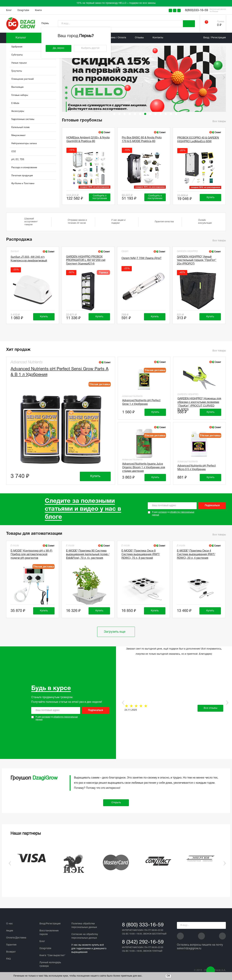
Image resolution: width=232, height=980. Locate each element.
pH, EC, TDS (18, 160)
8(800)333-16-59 (196, 10)
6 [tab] (140, 114)
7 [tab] (145, 114)
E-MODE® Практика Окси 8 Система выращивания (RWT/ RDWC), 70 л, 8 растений (141, 555)
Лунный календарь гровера (50, 964)
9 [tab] (155, 114)
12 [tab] (171, 114)
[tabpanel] (145, 79)
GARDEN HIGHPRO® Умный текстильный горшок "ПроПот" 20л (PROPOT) (197, 260)
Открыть (116, 803)
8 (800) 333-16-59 (143, 925)
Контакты (158, 38)
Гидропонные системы (23, 119)
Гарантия (11, 945)
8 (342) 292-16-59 (143, 942)
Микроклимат (18, 136)
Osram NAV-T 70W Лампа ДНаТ (141, 258)
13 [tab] (176, 114)
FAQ (8, 959)
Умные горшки (19, 63)
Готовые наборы (20, 95)
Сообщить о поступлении (100, 197)
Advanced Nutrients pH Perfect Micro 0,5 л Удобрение (197, 468)
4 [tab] (130, 114)
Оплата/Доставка (16, 938)
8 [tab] (150, 114)
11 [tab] (166, 114)
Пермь (45, 23)
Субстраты (17, 55)
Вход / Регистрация (215, 38)
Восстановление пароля (49, 933)
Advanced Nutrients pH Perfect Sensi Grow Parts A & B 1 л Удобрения (60, 372)
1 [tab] (114, 114)
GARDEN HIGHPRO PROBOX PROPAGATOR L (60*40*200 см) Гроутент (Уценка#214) (86, 260)
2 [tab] (119, 114)
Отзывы (139, 38)
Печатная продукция (22, 176)
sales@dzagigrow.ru (189, 949)
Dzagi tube (23, 10)
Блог (9, 10)
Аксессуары (18, 111)
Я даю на (173, 514)
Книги (38, 10)
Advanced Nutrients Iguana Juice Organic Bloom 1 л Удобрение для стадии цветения (144, 467)
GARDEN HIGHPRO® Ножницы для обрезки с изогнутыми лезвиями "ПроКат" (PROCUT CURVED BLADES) (199, 402)
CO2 (14, 152)
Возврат (11, 952)
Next (224, 77)
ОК (168, 976)
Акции (10, 931)
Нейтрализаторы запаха (24, 144)
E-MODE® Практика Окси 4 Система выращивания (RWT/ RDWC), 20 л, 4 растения (196, 555)
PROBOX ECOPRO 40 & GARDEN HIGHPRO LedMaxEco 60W (198, 140)
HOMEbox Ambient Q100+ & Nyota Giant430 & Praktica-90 (88, 140)
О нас (10, 924)
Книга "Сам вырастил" (52, 956)
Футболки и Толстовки (23, 184)
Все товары (219, 122)
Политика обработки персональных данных (84, 926)
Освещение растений (22, 79)
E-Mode (15, 103)
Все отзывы (210, 708)
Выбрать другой (90, 48)
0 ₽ (219, 25)
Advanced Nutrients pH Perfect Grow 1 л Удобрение (141, 402)
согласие (162, 512)
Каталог (21, 38)
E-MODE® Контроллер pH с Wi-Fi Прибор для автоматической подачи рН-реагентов (31, 555)
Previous (61, 77)
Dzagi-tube (45, 948)
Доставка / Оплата (115, 38)
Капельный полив (20, 127)
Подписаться (212, 506)
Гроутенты (17, 71)
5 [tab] (135, 114)
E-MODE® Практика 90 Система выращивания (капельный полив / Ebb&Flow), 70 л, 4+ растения (88, 555)
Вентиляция (17, 87)
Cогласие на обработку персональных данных (85, 936)
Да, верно (59, 48)
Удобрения (17, 47)
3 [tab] (125, 114)
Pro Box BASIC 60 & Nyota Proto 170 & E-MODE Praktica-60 (142, 140)
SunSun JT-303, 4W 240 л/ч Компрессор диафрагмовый (29, 259)
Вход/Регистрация (50, 924)
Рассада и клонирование (24, 168)
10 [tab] (161, 114)
